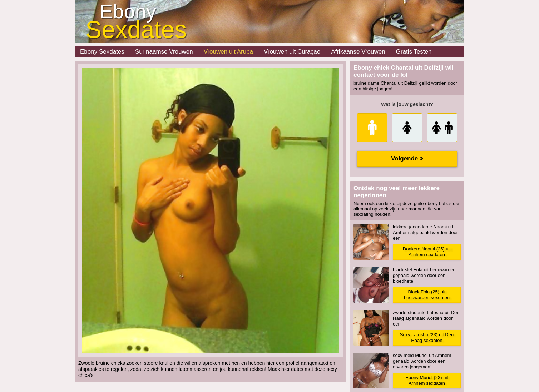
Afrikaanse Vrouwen (358, 52)
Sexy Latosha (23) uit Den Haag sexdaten (427, 338)
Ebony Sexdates (102, 52)
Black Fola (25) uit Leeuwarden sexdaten (427, 295)
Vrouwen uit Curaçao (292, 52)
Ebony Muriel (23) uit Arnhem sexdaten (427, 380)
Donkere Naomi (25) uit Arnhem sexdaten (427, 252)
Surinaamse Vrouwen (164, 52)
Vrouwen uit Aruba (228, 52)
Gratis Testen (414, 52)
